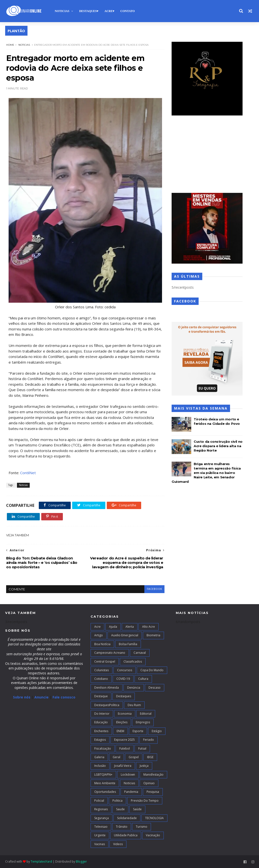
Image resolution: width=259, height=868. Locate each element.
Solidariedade (127, 818)
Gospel (134, 757)
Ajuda (113, 627)
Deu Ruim (134, 705)
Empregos (143, 722)
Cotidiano (101, 679)
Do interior (102, 714)
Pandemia (131, 792)
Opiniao (149, 783)
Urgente (100, 835)
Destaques (88, 11)
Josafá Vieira (123, 766)
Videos (118, 844)
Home (10, 45)
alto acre (149, 627)
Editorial (146, 714)
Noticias (62, 11)
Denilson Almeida (107, 688)
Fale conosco (64, 697)
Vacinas (100, 844)
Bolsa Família (128, 644)
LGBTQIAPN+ (103, 775)
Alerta (130, 627)
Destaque (101, 696)
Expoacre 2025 (124, 740)
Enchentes (101, 731)
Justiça (144, 766)
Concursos (125, 670)
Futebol (125, 748)
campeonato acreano (110, 653)
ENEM (120, 731)
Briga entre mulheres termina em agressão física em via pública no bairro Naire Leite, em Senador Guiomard (206, 473)
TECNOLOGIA (154, 818)
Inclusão (100, 766)
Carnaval (140, 653)
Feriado (149, 740)
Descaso (155, 688)
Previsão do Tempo (145, 801)
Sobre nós (22, 697)
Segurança (102, 818)
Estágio (157, 731)
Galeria (99, 757)
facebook (154, 589)
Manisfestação (153, 775)
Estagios (100, 740)
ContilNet (28, 473)
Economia (125, 714)
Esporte (138, 731)
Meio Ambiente (105, 783)
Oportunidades (105, 792)
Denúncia (134, 688)
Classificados (133, 662)
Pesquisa (153, 792)
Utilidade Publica (126, 835)
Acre (109, 11)
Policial (99, 801)
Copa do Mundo (152, 670)
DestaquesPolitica (107, 705)
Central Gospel (105, 662)
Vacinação (153, 835)
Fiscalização (103, 748)
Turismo (142, 827)
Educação (101, 722)
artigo (99, 635)
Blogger (81, 861)
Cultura (143, 679)
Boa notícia (102, 644)
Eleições (122, 722)
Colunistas (102, 670)
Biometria (153, 635)
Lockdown (128, 775)
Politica (117, 801)
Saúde (137, 809)
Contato (128, 11)
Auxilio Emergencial (125, 635)
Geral (116, 757)
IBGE (150, 757)
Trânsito (122, 827)
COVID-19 (123, 679)
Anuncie (42, 697)
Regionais (101, 809)
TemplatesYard (41, 861)
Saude (120, 809)
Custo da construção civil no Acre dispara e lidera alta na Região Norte (218, 446)
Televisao (101, 827)
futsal (142, 748)
